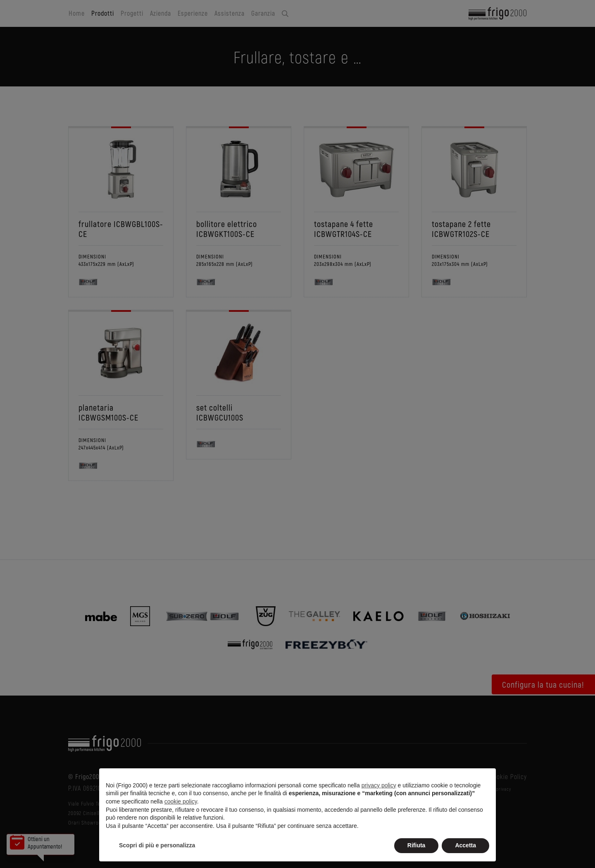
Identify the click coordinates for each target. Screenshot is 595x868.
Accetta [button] (465, 845)
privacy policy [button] (379, 785)
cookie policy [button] (181, 801)
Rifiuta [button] (416, 845)
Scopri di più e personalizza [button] (157, 845)
